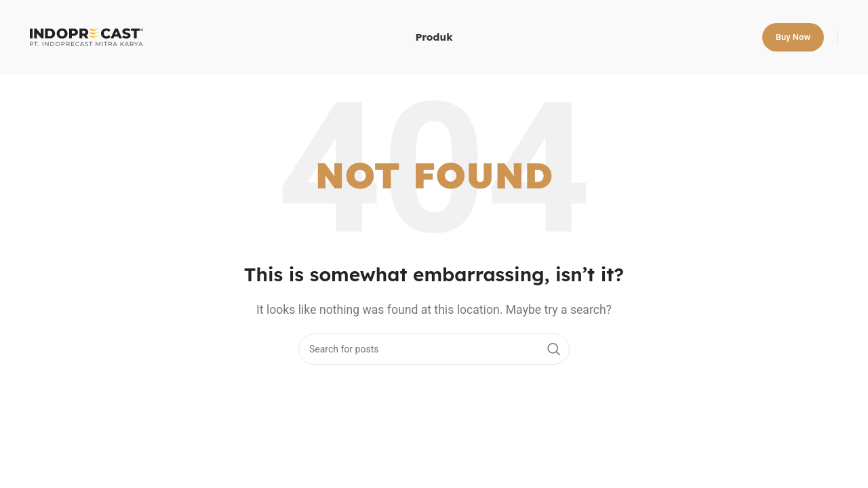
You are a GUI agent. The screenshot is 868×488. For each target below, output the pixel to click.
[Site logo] (86, 37)
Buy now (793, 37)
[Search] (434, 349)
